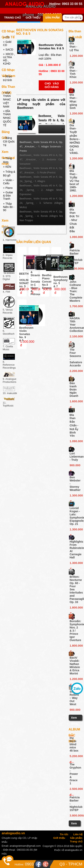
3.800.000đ (75, 268)
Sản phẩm (52, 18)
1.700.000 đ (75, 307)
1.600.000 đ (75, 402)
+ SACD (8, 50)
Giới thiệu (33, 18)
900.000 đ (75, 466)
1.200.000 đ (75, 680)
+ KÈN (7, 167)
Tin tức (64, 834)
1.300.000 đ (75, 496)
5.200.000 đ (75, 757)
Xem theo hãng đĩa (8, 221)
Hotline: (19, 864)
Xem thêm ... (74, 724)
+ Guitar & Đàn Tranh (8, 196)
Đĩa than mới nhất (75, 32)
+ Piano (8, 188)
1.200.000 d (75, 56)
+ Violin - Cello (8, 182)
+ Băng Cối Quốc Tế (9, 142)
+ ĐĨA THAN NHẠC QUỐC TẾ (7, 118)
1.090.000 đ (75, 238)
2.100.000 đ (75, 337)
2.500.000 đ (75, 789)
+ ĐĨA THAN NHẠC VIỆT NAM (7, 100)
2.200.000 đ (75, 372)
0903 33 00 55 (72, 4)
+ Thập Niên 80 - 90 (9, 207)
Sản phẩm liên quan (34, 242)
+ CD (6, 37)
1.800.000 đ (75, 608)
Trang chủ (13, 18)
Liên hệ (78, 834)
